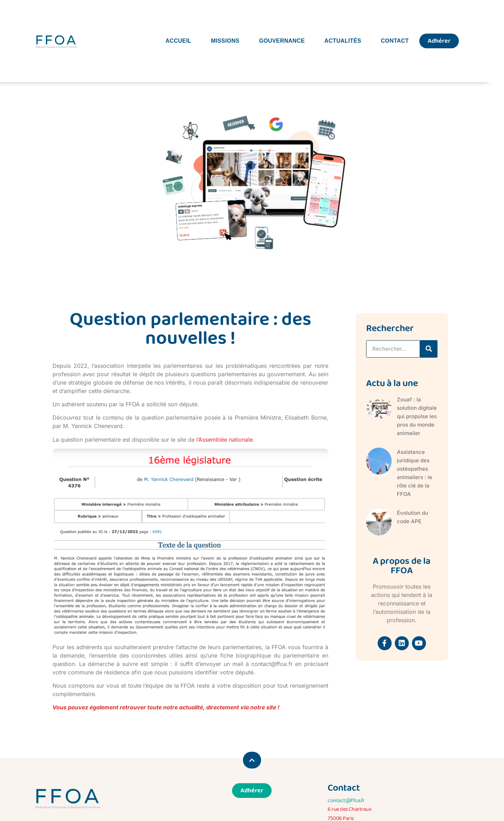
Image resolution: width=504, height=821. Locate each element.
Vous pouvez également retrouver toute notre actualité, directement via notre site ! (166, 707)
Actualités (343, 41)
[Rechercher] (429, 349)
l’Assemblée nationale (225, 440)
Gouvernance (282, 41)
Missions (225, 41)
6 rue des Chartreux (349, 809)
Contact (395, 41)
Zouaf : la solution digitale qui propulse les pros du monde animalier (417, 416)
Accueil (178, 41)
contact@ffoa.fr (346, 801)
